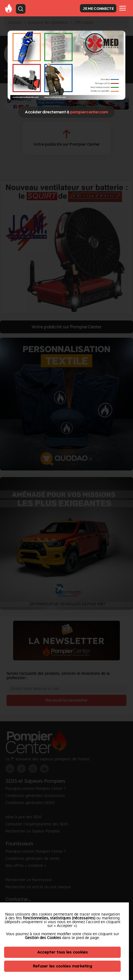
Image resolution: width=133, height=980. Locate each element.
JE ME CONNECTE (98, 8)
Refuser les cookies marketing (62, 966)
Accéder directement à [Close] (66, 112)
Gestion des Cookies (43, 938)
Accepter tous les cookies (63, 952)
